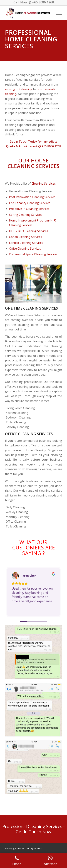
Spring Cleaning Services (26, 215)
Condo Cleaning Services (26, 237)
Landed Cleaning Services (26, 243)
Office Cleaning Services (25, 249)
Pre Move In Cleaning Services (29, 209)
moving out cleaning (19, 89)
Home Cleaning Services (30, 848)
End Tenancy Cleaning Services (30, 203)
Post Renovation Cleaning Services (32, 197)
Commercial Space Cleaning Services (33, 254)
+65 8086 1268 (43, 2)
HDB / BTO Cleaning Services (29, 231)
